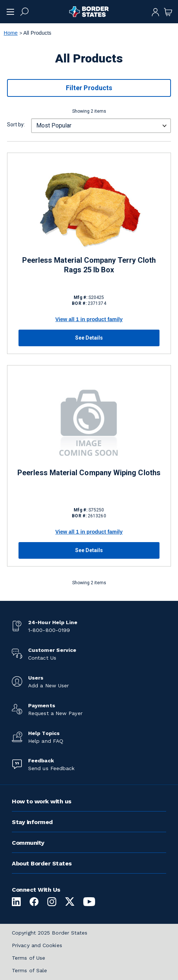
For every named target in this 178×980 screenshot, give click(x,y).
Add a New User (48, 685)
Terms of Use (28, 958)
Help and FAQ (46, 741)
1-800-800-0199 (49, 630)
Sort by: (16, 125)
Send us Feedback (51, 768)
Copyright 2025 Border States (50, 933)
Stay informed (32, 822)
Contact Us (42, 658)
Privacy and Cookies (37, 945)
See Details (89, 338)
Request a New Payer (55, 713)
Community (28, 843)
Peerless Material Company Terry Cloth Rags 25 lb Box (89, 265)
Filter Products (89, 88)
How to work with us (42, 801)
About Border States (42, 863)
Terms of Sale (29, 970)
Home (11, 33)
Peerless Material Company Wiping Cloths (89, 473)
